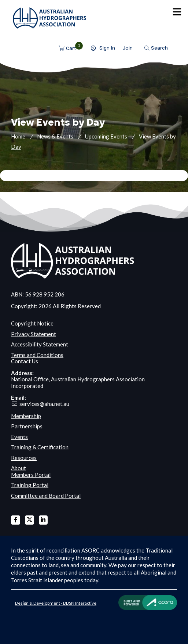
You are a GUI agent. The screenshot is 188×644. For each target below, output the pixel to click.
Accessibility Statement (40, 344)
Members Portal (31, 475)
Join (128, 48)
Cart (71, 48)
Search (159, 48)
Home (18, 136)
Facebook (16, 520)
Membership (26, 416)
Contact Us (25, 361)
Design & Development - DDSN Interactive (56, 603)
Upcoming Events (106, 136)
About (19, 468)
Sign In (107, 48)
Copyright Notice (32, 323)
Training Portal (30, 485)
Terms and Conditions (37, 355)
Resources (24, 458)
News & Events (55, 136)
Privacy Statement (34, 334)
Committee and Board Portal (46, 496)
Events (19, 437)
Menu (177, 12)
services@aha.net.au (44, 404)
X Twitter (30, 520)
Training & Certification (40, 447)
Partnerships (27, 426)
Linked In (43, 520)
